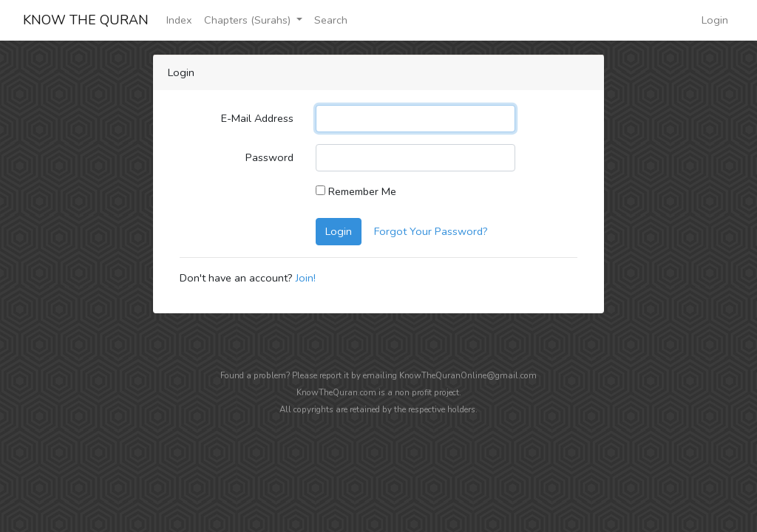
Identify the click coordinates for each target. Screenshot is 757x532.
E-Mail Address (257, 118)
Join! (306, 278)
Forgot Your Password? (431, 231)
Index (179, 20)
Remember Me (356, 191)
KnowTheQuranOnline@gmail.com (468, 375)
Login (715, 20)
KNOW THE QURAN (86, 20)
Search (331, 20)
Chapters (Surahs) (249, 20)
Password (269, 157)
